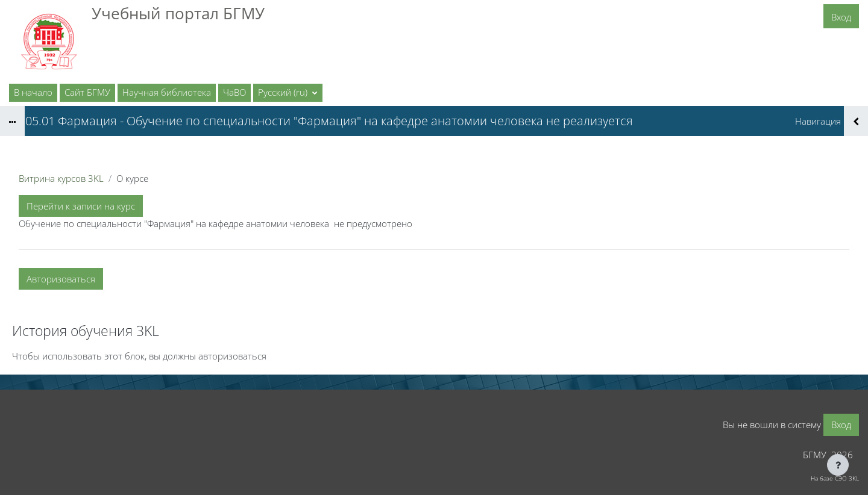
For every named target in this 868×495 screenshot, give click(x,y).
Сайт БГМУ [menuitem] (87, 92)
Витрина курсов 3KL (61, 178)
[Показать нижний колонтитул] (838, 465)
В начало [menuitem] (33, 92)
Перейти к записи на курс (81, 206)
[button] (288, 93)
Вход (841, 17)
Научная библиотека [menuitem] (167, 92)
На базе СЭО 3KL (835, 478)
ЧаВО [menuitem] (234, 92)
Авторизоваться (61, 279)
